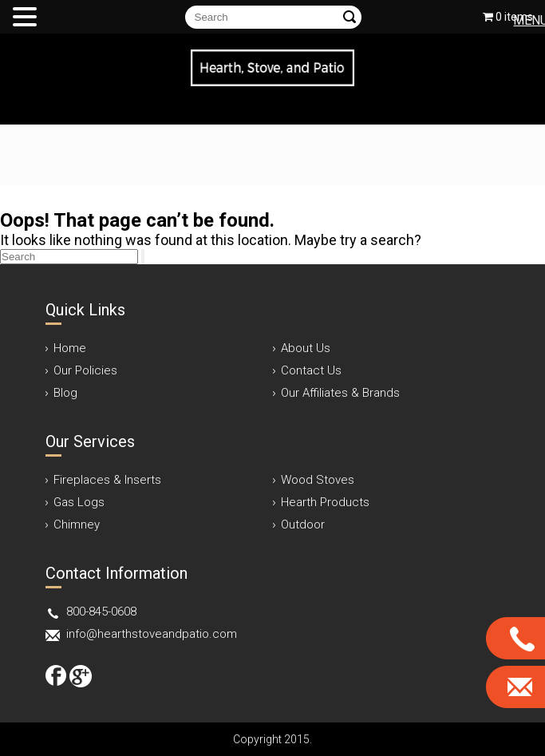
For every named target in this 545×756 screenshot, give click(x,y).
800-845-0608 (101, 612)
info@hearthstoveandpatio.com (152, 634)
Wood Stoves (318, 480)
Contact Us (311, 370)
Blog (65, 393)
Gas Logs (79, 502)
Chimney (77, 524)
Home (70, 348)
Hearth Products (325, 502)
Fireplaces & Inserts (107, 480)
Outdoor (303, 524)
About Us (306, 348)
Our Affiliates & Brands (340, 393)
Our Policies (85, 370)
